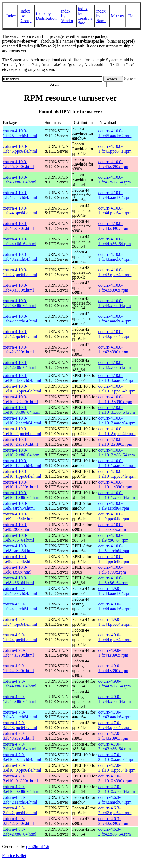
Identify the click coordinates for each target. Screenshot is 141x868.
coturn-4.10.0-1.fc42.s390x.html (18, 349)
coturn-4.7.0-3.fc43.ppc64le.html (20, 725)
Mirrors (117, 16)
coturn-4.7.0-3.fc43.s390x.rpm (113, 736)
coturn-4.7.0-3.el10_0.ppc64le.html (22, 768)
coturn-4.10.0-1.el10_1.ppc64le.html (22, 474)
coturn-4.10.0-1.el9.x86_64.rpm (113, 538)
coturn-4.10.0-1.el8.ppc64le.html (19, 559)
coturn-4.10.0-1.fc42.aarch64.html (20, 319)
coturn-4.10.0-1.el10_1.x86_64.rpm (117, 495)
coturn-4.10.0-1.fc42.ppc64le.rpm (115, 334)
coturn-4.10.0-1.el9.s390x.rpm (112, 527)
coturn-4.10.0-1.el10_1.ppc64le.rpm (117, 474)
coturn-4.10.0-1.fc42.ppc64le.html (20, 334)
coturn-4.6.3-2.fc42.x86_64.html (20, 832)
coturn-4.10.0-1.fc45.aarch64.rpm (115, 133)
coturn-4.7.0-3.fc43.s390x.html (18, 736)
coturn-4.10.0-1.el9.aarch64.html (19, 506)
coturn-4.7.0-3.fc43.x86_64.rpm (115, 746)
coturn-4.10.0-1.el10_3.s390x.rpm (115, 399)
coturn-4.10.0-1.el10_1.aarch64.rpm (117, 463)
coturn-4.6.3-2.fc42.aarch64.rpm (115, 800)
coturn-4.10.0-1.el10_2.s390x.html (20, 442)
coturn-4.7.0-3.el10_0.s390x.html (20, 778)
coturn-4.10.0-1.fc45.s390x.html (18, 164)
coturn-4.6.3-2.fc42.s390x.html (18, 821)
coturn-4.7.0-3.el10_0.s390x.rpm (115, 778)
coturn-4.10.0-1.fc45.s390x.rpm (113, 164)
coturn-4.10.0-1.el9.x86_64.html (18, 538)
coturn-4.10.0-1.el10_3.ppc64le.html (22, 389)
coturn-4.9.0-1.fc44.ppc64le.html (20, 622)
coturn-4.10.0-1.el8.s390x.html (17, 570)
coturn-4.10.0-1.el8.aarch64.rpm (114, 548)
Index (11, 16)
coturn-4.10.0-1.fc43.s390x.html (18, 288)
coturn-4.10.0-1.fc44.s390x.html (18, 226)
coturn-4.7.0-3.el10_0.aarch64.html (22, 757)
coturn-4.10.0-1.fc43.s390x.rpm (113, 288)
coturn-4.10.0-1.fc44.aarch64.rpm (115, 195)
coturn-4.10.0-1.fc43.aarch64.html (20, 257)
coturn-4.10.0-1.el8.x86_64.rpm (113, 580)
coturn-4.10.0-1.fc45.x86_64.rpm (115, 180)
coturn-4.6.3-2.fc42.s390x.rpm (113, 821)
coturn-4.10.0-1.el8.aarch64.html (19, 548)
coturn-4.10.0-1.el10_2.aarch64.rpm (117, 421)
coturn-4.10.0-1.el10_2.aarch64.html (22, 421)
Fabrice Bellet (14, 856)
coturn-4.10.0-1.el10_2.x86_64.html (22, 453)
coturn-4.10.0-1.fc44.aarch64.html (20, 195)
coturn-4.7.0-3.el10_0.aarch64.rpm (117, 757)
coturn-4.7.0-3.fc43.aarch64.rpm (115, 715)
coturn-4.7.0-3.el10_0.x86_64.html (22, 789)
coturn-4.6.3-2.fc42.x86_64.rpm (115, 832)
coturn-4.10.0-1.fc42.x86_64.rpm (115, 365)
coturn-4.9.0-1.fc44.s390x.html (18, 653)
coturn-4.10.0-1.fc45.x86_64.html (20, 180)
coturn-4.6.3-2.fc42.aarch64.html (20, 800)
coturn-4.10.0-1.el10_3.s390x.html (20, 399)
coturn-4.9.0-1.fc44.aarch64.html (20, 591)
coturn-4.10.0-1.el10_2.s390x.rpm (115, 442)
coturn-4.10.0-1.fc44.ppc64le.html (20, 210)
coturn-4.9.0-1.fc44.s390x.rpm (113, 653)
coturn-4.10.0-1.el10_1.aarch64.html (22, 463)
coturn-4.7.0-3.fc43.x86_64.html (20, 746)
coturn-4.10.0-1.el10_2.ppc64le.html (22, 431)
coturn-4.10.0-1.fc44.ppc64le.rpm (115, 210)
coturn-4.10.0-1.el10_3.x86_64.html (22, 410)
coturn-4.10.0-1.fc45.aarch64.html (20, 133)
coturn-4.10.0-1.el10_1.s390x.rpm (115, 484)
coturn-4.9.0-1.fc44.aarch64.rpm (115, 591)
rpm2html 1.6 (38, 847)
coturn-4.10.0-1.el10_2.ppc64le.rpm (117, 431)
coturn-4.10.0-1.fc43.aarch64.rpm (115, 257)
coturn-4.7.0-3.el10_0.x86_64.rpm (117, 789)
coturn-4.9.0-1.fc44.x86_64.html (20, 684)
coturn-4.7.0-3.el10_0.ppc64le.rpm (117, 768)
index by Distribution (46, 16)
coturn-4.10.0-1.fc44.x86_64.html (20, 241)
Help (133, 16)
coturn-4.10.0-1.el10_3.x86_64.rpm (117, 410)
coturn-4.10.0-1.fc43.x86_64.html (20, 303)
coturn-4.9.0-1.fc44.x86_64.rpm (115, 684)
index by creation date (85, 16)
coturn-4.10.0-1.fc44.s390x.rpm (113, 226)
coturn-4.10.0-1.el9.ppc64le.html (19, 516)
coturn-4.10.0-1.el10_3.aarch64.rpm (117, 378)
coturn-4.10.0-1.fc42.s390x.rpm (113, 349)
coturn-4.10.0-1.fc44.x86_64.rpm (115, 241)
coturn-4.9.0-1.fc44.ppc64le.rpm (115, 622)
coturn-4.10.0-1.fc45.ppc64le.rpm (115, 149)
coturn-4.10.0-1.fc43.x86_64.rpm (115, 303)
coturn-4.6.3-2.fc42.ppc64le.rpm (115, 810)
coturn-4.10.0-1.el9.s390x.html (17, 527)
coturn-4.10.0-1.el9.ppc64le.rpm (114, 516)
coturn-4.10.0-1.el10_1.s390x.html (20, 484)
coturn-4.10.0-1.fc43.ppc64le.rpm (115, 272)
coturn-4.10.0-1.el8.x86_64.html (18, 580)
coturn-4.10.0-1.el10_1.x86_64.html (22, 495)
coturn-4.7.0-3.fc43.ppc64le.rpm (115, 725)
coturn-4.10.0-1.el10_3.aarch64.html (22, 378)
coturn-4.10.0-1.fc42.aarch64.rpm (115, 319)
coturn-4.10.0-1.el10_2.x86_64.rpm (117, 453)
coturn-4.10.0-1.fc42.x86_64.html (20, 365)
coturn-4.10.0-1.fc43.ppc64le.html (20, 272)
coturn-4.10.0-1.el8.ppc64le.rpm (114, 559)
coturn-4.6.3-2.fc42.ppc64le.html (20, 810)
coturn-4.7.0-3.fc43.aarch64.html (20, 715)
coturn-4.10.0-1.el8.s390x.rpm (112, 570)
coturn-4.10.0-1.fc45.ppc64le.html (20, 149)
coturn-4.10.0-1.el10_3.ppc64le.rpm (117, 389)
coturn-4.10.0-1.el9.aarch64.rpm (114, 506)
